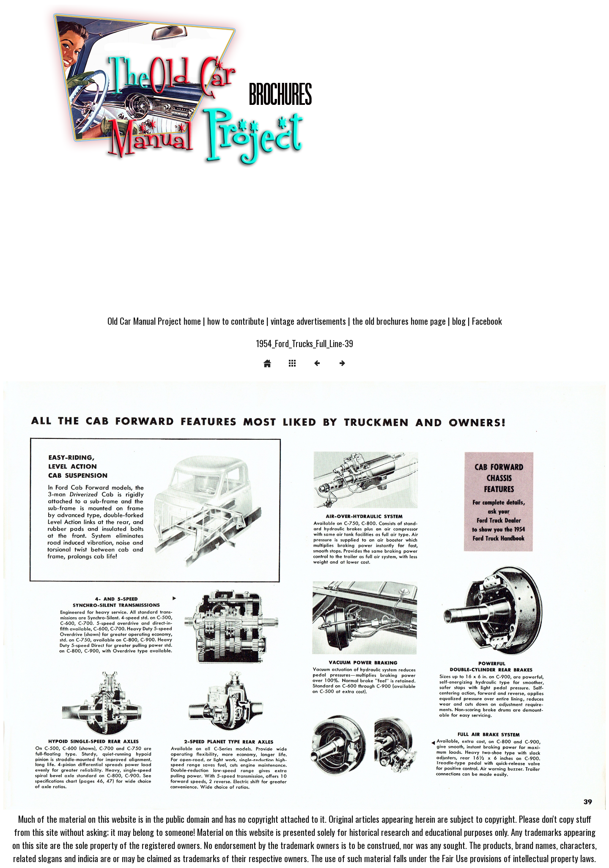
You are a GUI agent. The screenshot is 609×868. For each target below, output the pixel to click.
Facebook (487, 321)
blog (459, 321)
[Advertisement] (304, 246)
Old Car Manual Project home (154, 321)
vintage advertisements (308, 321)
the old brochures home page (399, 321)
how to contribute (236, 321)
